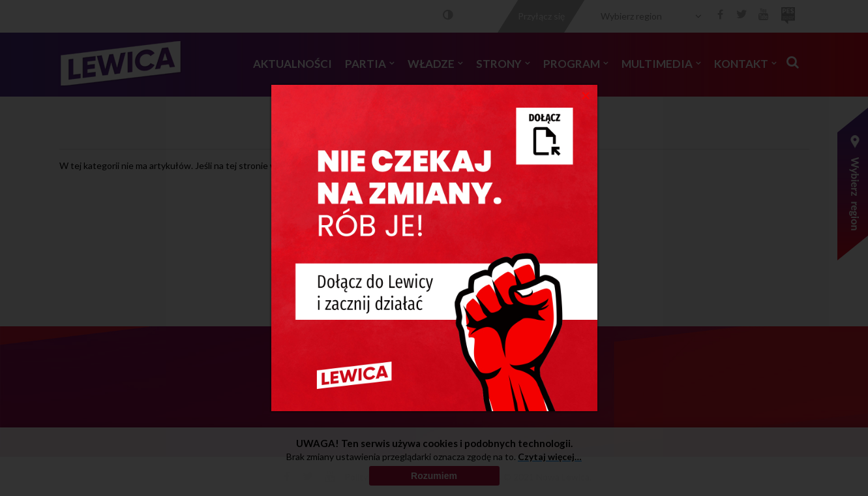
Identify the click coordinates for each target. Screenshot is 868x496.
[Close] (586, 95)
